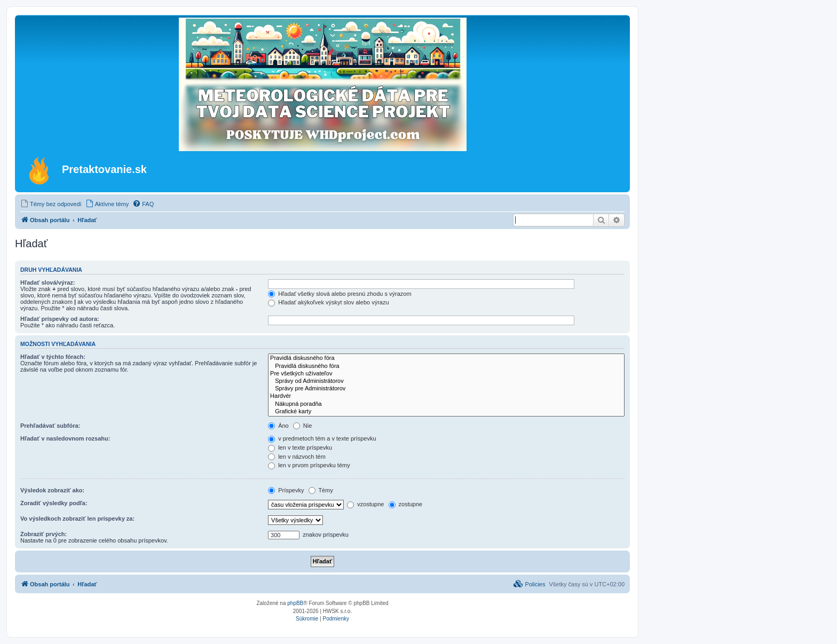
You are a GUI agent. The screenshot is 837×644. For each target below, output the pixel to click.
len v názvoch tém (297, 457)
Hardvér (446, 396)
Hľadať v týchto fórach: (53, 357)
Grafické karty (446, 412)
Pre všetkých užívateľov (446, 374)
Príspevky (286, 490)
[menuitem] (51, 204)
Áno (278, 426)
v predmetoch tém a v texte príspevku (322, 438)
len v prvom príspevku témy (309, 465)
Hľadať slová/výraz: (48, 282)
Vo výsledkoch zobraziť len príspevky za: (77, 519)
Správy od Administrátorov (446, 381)
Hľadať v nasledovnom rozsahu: (65, 438)
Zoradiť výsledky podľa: (54, 503)
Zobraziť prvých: (44, 534)
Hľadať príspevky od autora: (60, 319)
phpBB (295, 603)
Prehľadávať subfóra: (50, 426)
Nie (303, 426)
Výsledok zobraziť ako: (52, 490)
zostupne (406, 504)
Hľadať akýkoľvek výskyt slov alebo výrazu (328, 302)
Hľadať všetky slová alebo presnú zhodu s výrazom (340, 294)
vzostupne (365, 504)
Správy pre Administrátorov (446, 389)
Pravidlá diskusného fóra (446, 358)
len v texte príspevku (300, 447)
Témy (321, 490)
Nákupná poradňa (446, 404)
